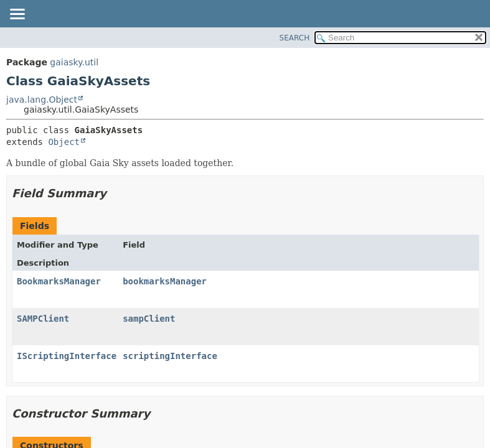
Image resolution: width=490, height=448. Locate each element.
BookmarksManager (59, 281)
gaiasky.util (74, 62)
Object (64, 142)
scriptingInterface (170, 356)
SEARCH (295, 38)
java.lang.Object (42, 100)
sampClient (149, 319)
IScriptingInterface (67, 356)
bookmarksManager (165, 281)
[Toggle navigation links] (17, 15)
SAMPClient (43, 319)
